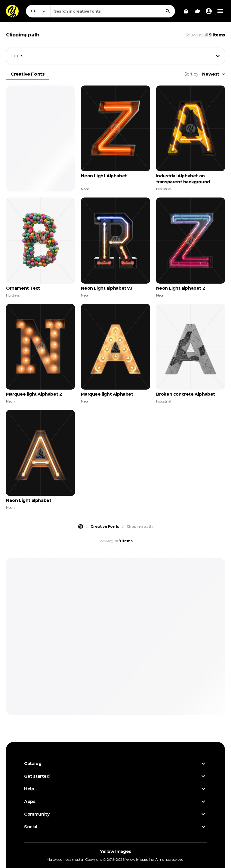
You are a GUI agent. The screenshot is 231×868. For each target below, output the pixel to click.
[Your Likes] (197, 11)
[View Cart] (186, 11)
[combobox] (113, 11)
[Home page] (81, 527)
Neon (85, 189)
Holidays (13, 295)
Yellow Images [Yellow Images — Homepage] (115, 851)
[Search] (168, 11)
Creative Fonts (28, 74)
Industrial (164, 189)
